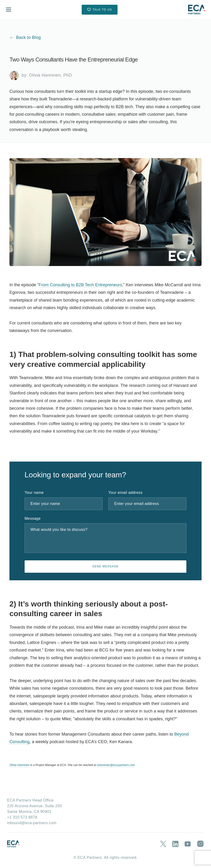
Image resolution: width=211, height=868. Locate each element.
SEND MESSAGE (105, 566)
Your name (34, 493)
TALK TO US (100, 10)
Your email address (125, 493)
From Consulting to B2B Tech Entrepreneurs (80, 285)
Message (33, 518)
